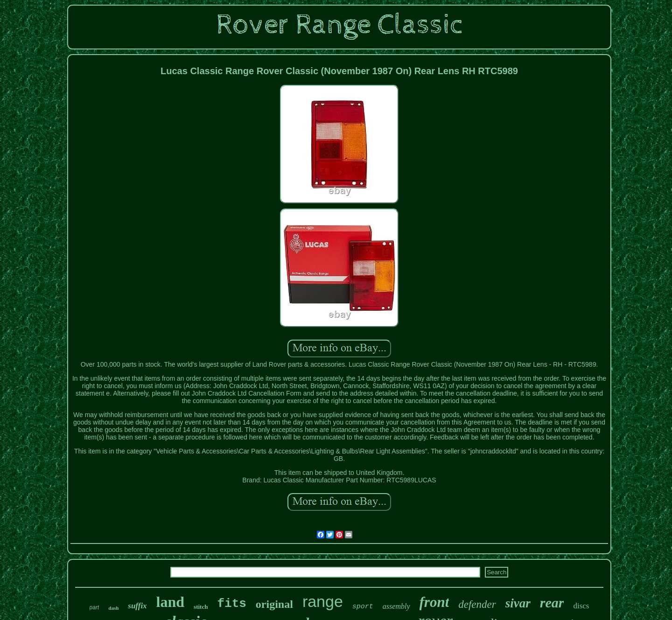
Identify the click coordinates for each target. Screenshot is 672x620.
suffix (137, 606)
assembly (396, 606)
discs (581, 606)
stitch (201, 607)
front (434, 602)
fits (231, 604)
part (94, 607)
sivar (518, 603)
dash (113, 608)
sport (363, 607)
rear (552, 603)
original (274, 604)
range (323, 601)
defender (477, 604)
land (170, 602)
